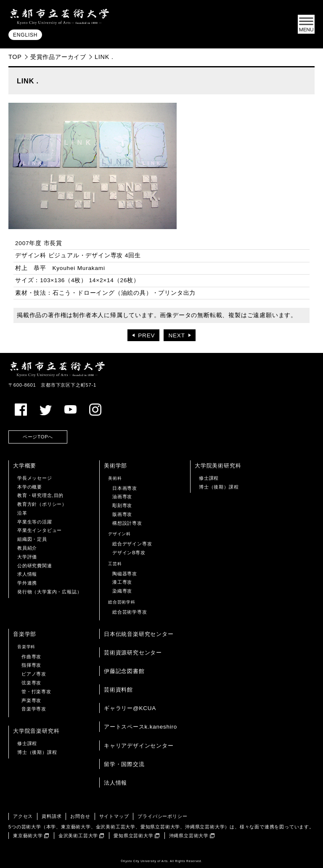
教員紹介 (27, 548)
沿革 (22, 513)
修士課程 (209, 478)
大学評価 (27, 557)
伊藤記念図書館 (124, 671)
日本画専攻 (125, 488)
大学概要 (25, 466)
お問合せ (80, 816)
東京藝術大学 (28, 836)
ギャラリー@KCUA (130, 708)
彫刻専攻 (122, 505)
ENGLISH (25, 35)
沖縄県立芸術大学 (189, 836)
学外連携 (27, 583)
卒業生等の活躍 (35, 522)
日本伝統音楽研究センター (139, 634)
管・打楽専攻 (36, 692)
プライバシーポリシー (162, 816)
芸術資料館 (118, 690)
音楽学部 (25, 634)
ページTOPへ (38, 437)
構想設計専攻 (127, 523)
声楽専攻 (31, 700)
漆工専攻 (122, 582)
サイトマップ (114, 816)
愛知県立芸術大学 (133, 836)
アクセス (23, 816)
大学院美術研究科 (218, 466)
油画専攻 (122, 497)
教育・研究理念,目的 (40, 495)
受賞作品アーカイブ (58, 57)
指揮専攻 (31, 665)
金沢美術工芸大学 (78, 836)
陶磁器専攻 (125, 574)
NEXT (176, 335)
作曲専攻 (31, 657)
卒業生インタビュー (40, 530)
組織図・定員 (32, 539)
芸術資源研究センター (133, 653)
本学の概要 (30, 487)
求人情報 (27, 574)
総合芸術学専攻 (130, 612)
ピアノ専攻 (34, 674)
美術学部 (115, 466)
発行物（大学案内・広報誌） (49, 592)
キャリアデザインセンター (139, 746)
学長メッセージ (35, 478)
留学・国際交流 (124, 764)
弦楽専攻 (31, 683)
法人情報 (115, 783)
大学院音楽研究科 (36, 731)
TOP (15, 57)
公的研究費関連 (35, 566)
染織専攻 (122, 591)
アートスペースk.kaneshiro (140, 727)
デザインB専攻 (129, 553)
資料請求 (52, 816)
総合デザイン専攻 (132, 544)
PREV (146, 335)
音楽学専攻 (34, 709)
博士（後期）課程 (219, 487)
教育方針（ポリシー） (42, 504)
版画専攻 (122, 514)
